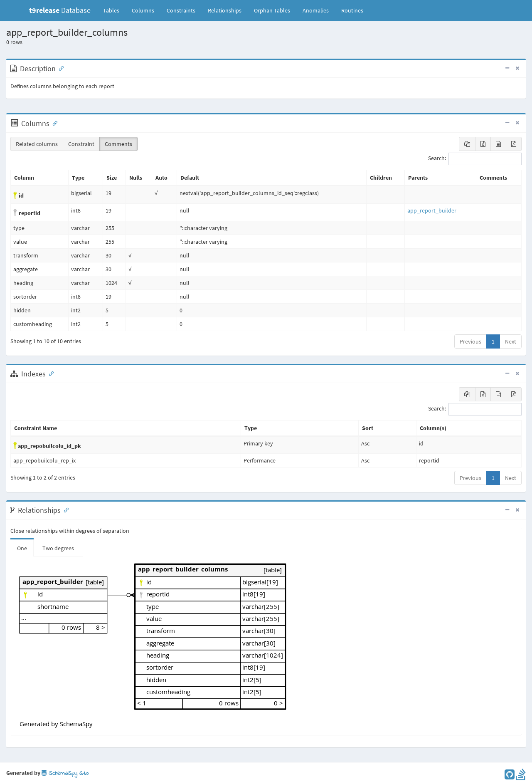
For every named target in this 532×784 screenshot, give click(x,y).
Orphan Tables (272, 10)
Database (60, 10)
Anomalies (316, 10)
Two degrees (58, 548)
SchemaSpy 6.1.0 (65, 773)
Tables (114, 10)
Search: (475, 159)
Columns (143, 10)
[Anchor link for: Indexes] (49, 373)
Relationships (225, 10)
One (22, 548)
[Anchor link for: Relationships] (64, 509)
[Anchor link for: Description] (59, 68)
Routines (352, 10)
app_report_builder (432, 210)
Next (511, 341)
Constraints (181, 10)
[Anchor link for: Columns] (53, 123)
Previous (470, 341)
